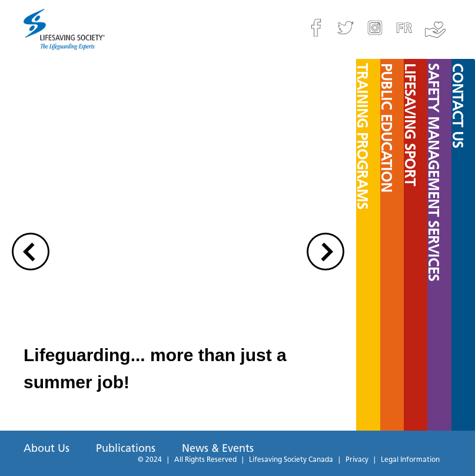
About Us (46, 449)
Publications (126, 449)
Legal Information (410, 460)
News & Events (218, 449)
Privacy (357, 460)
